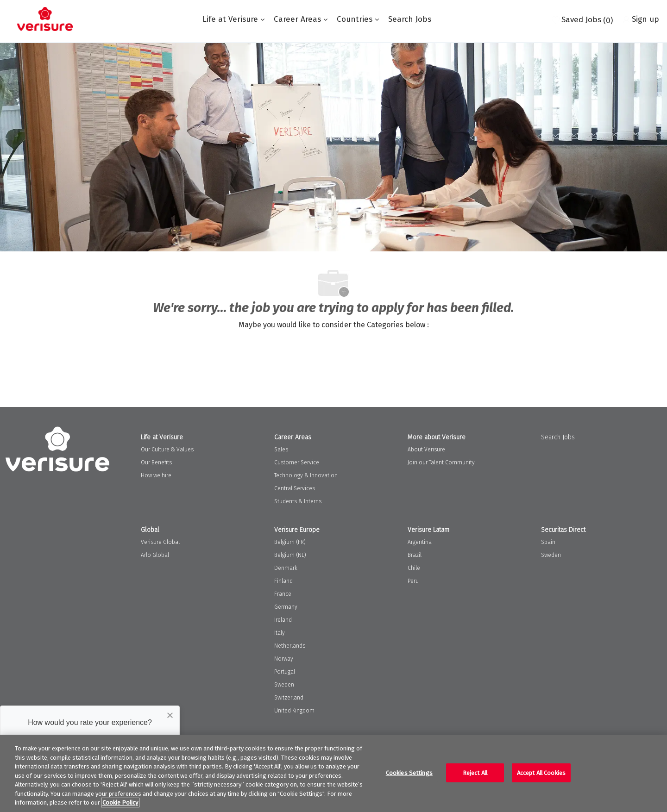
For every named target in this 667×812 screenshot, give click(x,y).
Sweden (284, 685)
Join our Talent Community (441, 462)
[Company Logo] (45, 19)
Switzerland (289, 698)
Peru (413, 581)
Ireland (283, 620)
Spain (548, 542)
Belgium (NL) (290, 555)
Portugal (285, 672)
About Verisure (426, 450)
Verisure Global (160, 542)
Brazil (415, 555)
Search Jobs (410, 19)
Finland (283, 581)
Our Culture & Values (167, 450)
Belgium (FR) (290, 542)
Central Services (295, 488)
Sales (281, 450)
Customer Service (297, 462)
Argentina (420, 542)
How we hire (156, 475)
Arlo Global (155, 555)
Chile (414, 568)
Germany (286, 607)
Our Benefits (156, 462)
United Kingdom (294, 711)
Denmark (286, 568)
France (283, 594)
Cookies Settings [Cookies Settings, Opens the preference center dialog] (409, 772)
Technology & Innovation (306, 475)
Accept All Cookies (541, 772)
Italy (280, 633)
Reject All (475, 772)
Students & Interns (298, 501)
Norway (284, 659)
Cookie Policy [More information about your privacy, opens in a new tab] (120, 803)
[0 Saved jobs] (582, 19)
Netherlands (290, 646)
